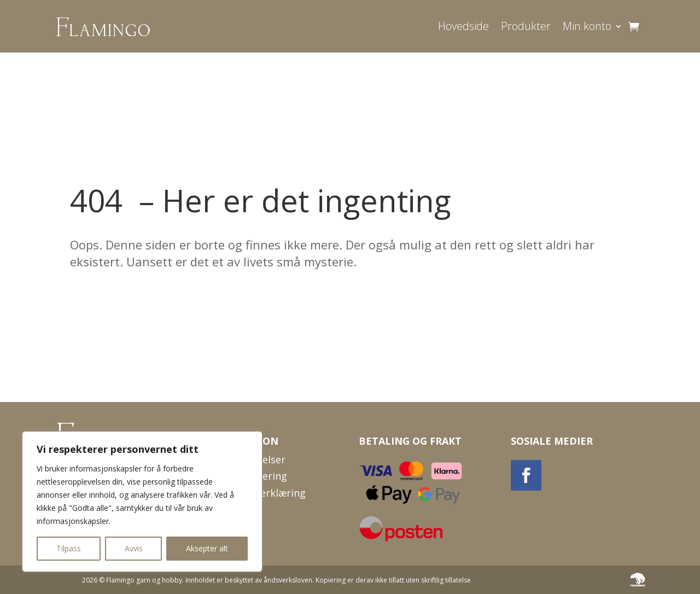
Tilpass (69, 548)
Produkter (526, 26)
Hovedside (463, 26)
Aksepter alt (207, 548)
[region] (142, 502)
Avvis (134, 548)
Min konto (587, 26)
